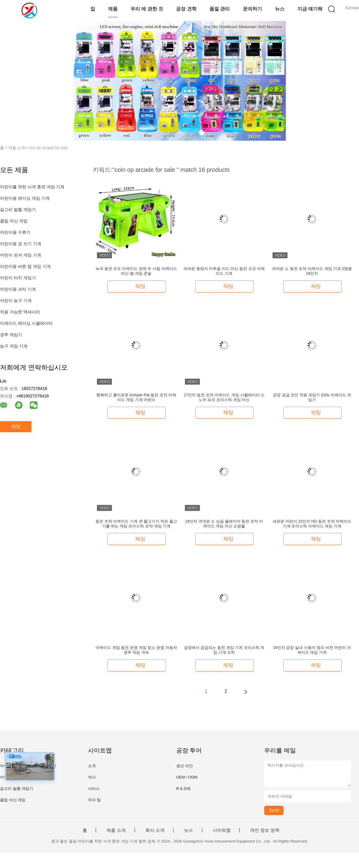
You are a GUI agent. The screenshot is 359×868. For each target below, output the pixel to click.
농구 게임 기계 (14, 346)
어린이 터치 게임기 (18, 278)
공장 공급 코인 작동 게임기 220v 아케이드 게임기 (312, 397)
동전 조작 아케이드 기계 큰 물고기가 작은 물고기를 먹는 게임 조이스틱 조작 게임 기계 (136, 524)
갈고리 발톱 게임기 (18, 210)
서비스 (94, 789)
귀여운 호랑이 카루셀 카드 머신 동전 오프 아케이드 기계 (224, 271)
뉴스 (280, 9)
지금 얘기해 (310, 9)
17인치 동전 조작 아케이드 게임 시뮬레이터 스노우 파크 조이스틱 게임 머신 (224, 397)
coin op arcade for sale (48, 148)
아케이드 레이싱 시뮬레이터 (26, 323)
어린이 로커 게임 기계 (21, 255)
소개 (92, 766)
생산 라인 (185, 766)
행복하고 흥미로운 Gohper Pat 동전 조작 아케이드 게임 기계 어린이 (136, 397)
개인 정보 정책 (265, 830)
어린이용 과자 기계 (18, 289)
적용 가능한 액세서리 (20, 312)
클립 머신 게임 (14, 221)
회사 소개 (155, 830)
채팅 (16, 426)
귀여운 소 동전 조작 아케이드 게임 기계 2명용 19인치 (312, 271)
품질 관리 (220, 9)
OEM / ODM (187, 777)
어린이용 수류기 (15, 232)
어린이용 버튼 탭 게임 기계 (25, 266)
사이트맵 (222, 830)
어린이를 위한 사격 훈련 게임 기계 (32, 187)
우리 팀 (94, 800)
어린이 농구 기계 (16, 301)
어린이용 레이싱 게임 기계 (25, 198)
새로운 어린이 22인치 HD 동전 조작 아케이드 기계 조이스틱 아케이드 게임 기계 (312, 524)
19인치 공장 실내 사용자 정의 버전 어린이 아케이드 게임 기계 (312, 650)
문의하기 (252, 9)
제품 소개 (116, 830)
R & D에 (183, 789)
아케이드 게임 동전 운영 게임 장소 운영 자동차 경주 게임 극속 (136, 650)
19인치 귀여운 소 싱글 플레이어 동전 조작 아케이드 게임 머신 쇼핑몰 (224, 524)
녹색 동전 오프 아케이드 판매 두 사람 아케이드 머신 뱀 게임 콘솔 (136, 271)
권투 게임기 (11, 335)
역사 (92, 777)
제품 (113, 9)
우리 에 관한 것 (147, 9)
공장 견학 (186, 9)
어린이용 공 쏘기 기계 (21, 244)
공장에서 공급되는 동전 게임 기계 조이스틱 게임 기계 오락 (224, 650)
